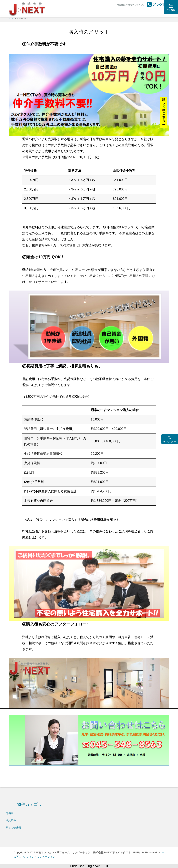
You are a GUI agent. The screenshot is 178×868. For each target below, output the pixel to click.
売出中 (10, 813)
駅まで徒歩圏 (14, 828)
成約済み (11, 820)
